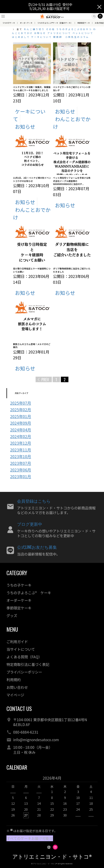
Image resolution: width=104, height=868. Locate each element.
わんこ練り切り (35, 29)
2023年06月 (21, 470)
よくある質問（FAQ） (24, 657)
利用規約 (14, 680)
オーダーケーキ (26, 23)
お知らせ (41, 33)
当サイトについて (21, 649)
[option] (52, 798)
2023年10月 (21, 456)
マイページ (15, 695)
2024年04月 (21, 430)
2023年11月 (21, 450)
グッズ (12, 616)
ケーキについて (42, 37)
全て (20, 29)
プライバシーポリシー (24, 672)
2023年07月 (21, 463)
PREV (45, 379)
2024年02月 (21, 436)
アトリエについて (60, 33)
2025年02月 (21, 409)
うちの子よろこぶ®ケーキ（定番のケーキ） (55, 23)
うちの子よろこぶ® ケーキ (29, 593)
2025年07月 (21, 403)
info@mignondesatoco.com (36, 740)
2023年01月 (21, 476)
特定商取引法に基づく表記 (28, 664)
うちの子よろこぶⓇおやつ (75, 29)
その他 (51, 29)
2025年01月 (21, 416)
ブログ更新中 (30, 524)
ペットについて (83, 33)
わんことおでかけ (72, 123)
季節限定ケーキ (84, 23)
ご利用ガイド (17, 642)
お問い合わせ (17, 687)
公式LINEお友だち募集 (37, 547)
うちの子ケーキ (9, 23)
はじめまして (22, 37)
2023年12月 (21, 443)
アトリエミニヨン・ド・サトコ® (52, 857)
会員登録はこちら (34, 501)
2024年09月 (21, 423)
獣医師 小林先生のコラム (71, 37)
